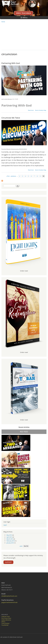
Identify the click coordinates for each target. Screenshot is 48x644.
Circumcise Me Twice (11, 118)
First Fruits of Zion (6, 618)
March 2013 (10, 539)
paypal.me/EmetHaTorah (9, 602)
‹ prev (21, 546)
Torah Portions (5, 623)
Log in (5, 525)
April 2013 (9, 537)
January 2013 (10, 543)
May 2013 (9, 535)
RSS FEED (24, 432)
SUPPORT (8, 562)
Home (3, 22)
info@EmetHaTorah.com (9, 596)
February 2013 (11, 541)
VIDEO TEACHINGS (24, 13)
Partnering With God (11, 63)
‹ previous (13, 176)
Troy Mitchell (5, 625)
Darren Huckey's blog (41, 110)
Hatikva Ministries (6, 620)
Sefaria (3, 622)
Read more (31, 110)
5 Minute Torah (6, 617)
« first (8, 176)
